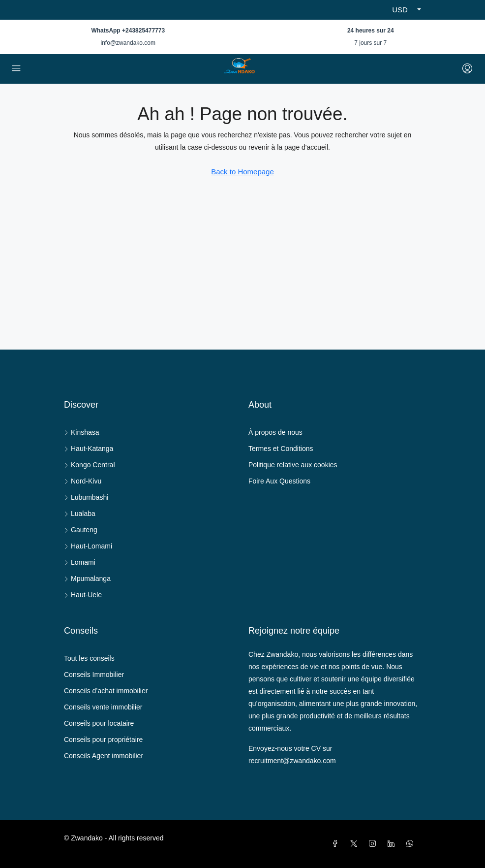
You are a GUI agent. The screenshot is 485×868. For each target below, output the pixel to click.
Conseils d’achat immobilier (106, 691)
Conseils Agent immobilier (104, 756)
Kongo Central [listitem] (90, 465)
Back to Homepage (242, 172)
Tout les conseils (89, 658)
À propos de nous (275, 432)
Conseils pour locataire (99, 723)
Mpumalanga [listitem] (87, 579)
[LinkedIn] (393, 844)
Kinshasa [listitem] (82, 432)
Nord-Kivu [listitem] (83, 481)
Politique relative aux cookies (293, 465)
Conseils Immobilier (94, 675)
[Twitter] (356, 844)
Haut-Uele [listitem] (83, 595)
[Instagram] (374, 844)
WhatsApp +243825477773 (128, 31)
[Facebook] (337, 844)
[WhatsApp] (412, 844)
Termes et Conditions (281, 449)
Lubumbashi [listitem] (86, 497)
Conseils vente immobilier (103, 707)
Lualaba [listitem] (80, 514)
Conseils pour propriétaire (103, 739)
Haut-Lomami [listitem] (88, 546)
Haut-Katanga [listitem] (89, 449)
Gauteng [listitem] (81, 530)
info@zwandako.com (128, 43)
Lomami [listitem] (80, 562)
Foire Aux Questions (279, 481)
